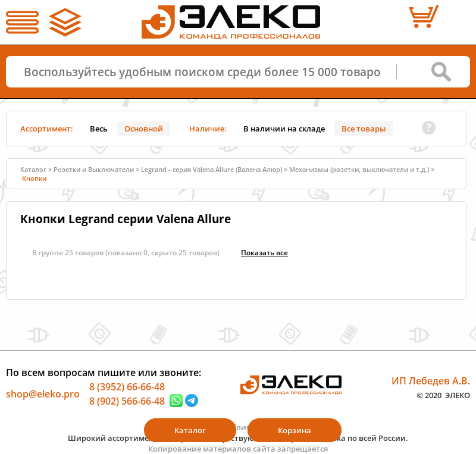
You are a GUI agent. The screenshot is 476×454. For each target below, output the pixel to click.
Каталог (33, 169)
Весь (99, 129)
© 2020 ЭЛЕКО (443, 394)
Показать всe (264, 253)
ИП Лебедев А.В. (431, 381)
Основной (144, 129)
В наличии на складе (284, 129)
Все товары (364, 129)
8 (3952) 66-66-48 (127, 387)
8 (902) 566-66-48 (127, 400)
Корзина (295, 430)
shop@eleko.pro (43, 394)
